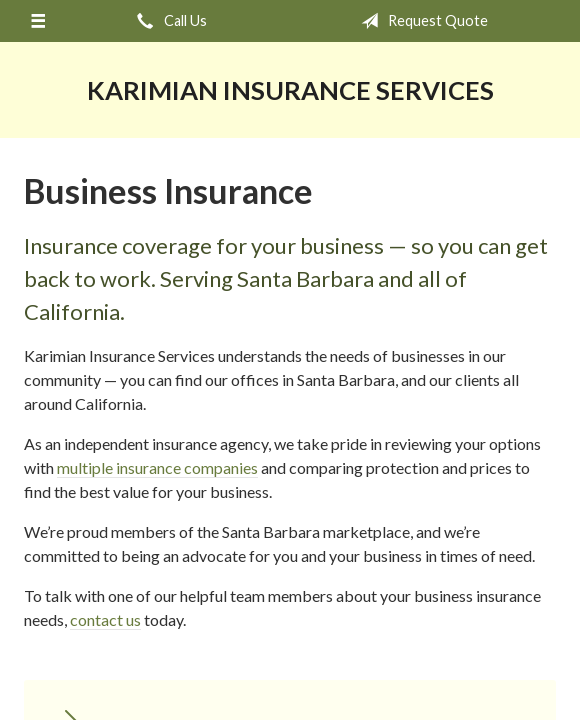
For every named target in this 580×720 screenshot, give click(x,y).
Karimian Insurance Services (290, 90)
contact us (105, 619)
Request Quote (420, 21)
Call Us (168, 21)
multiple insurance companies (157, 467)
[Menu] (38, 21)
